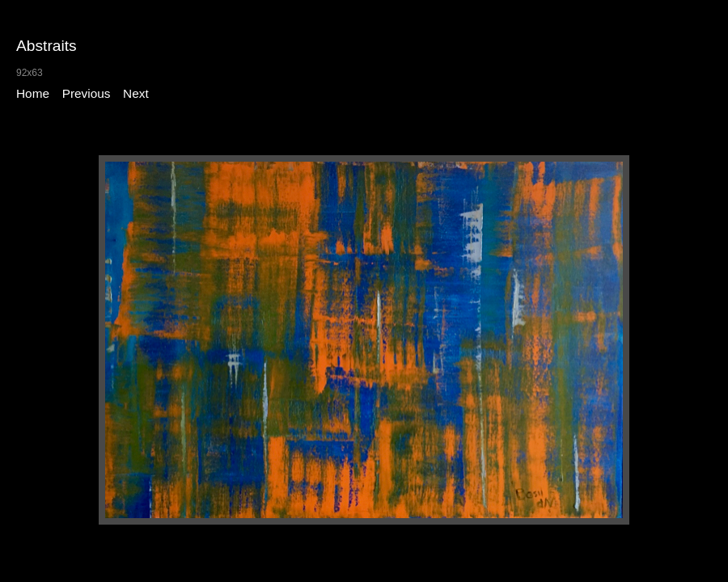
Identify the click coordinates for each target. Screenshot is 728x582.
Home (33, 93)
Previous (87, 93)
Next (136, 93)
